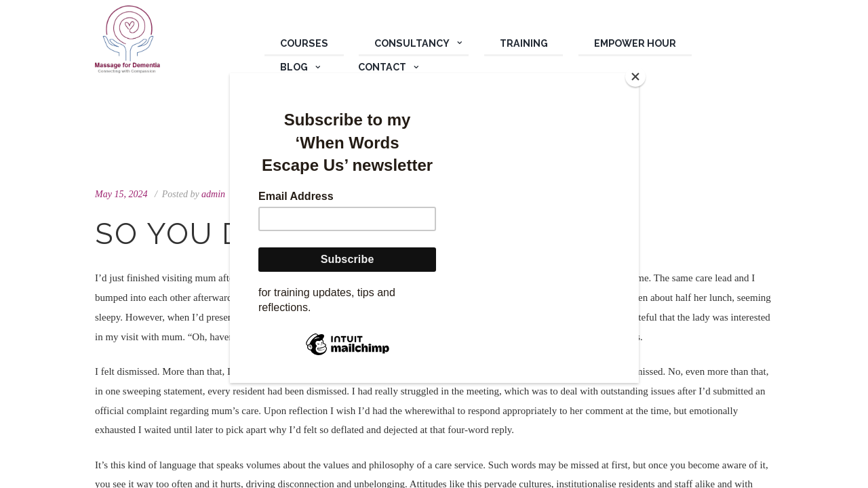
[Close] (635, 77)
